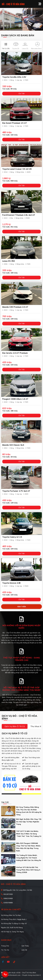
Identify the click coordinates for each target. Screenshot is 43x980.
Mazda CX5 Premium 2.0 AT (15, 307)
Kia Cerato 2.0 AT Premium (15, 353)
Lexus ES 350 (8, 261)
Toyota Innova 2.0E (11, 583)
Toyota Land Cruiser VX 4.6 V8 (17, 169)
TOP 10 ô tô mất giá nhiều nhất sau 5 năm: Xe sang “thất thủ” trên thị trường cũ (29, 834)
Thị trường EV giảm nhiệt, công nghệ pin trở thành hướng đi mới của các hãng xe (29, 858)
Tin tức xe (5, 950)
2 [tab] (23, 27)
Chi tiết (21, 94)
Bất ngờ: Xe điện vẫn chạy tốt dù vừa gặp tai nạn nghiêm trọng (29, 822)
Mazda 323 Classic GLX (13, 445)
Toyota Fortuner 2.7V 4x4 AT (16, 491)
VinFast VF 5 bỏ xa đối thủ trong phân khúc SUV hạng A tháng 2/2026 (28, 870)
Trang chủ (5, 946)
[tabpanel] (21, 19)
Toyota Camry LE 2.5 (12, 537)
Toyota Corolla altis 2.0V (14, 77)
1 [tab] (20, 27)
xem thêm (22, 607)
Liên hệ (24, 950)
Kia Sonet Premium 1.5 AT (15, 123)
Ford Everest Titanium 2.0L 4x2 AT (19, 215)
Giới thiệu (25, 946)
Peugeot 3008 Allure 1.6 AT (15, 399)
